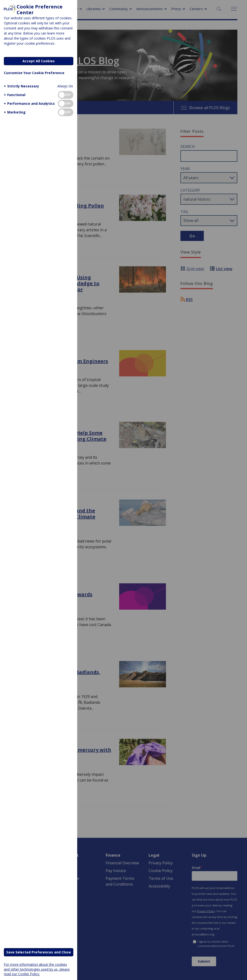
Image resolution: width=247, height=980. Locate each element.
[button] (21, 86)
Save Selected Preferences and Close (39, 952)
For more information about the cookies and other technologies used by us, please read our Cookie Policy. (37, 969)
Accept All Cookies (39, 61)
